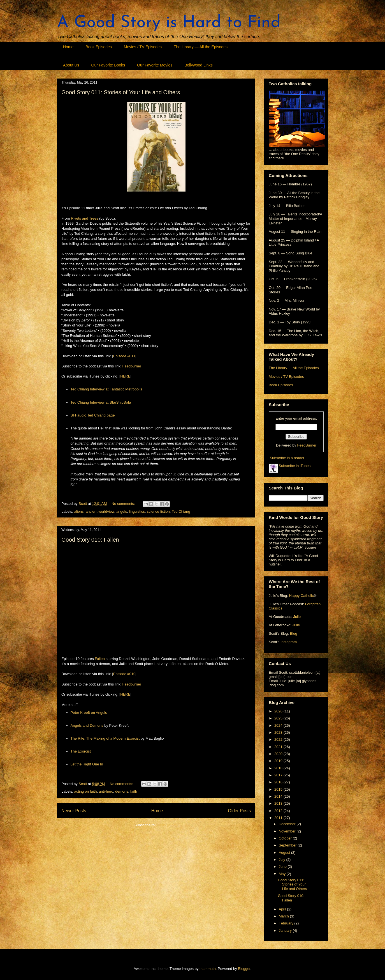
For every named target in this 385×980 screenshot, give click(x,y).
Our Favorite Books (108, 65)
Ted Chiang (181, 511)
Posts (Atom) (167, 825)
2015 (279, 789)
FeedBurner (307, 445)
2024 (279, 725)
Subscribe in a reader (287, 458)
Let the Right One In (87, 764)
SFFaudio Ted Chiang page (93, 415)
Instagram (289, 642)
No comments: (124, 504)
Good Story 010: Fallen (90, 540)
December (288, 824)
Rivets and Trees (85, 218)
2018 (279, 768)
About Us (71, 65)
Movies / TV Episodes (143, 47)
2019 (279, 761)
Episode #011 (124, 356)
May (283, 874)
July (283, 860)
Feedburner (132, 366)
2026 (279, 711)
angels (122, 511)
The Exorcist (81, 751)
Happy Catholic (301, 596)
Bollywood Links (198, 65)
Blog (293, 633)
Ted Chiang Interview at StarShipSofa (101, 402)
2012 (279, 811)
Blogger (244, 969)
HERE (125, 376)
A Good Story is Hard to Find (169, 23)
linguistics (137, 511)
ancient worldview (100, 511)
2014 (279, 796)
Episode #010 (124, 674)
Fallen (100, 659)
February (287, 923)
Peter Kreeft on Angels (89, 713)
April (283, 909)
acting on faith (86, 791)
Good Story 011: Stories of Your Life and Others (121, 92)
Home (68, 47)
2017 (279, 775)
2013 (279, 803)
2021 (279, 747)
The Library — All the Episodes (201, 47)
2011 (279, 818)
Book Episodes (98, 47)
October (286, 838)
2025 (279, 718)
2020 (279, 754)
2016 (279, 782)
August (285, 853)
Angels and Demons (87, 725)
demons (122, 791)
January (286, 930)
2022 (279, 739)
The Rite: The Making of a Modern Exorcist (105, 738)
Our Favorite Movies (155, 65)
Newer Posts (74, 811)
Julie (297, 617)
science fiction (158, 511)
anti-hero (106, 791)
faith (134, 791)
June (283, 867)
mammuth (208, 969)
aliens (79, 511)
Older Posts (239, 811)
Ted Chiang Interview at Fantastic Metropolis (106, 389)
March (284, 916)
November (288, 831)
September (288, 845)
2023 (279, 732)
